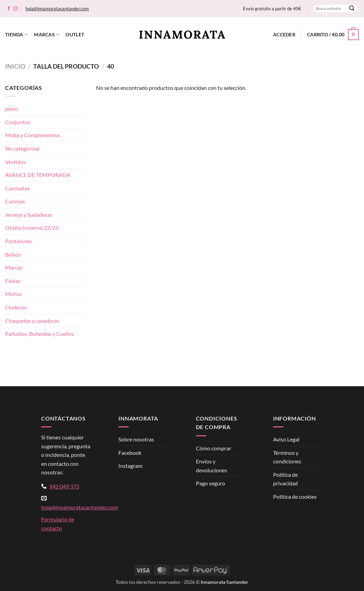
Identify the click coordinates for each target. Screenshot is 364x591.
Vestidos (15, 162)
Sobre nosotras (136, 439)
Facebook (130, 453)
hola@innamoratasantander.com (57, 9)
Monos (14, 294)
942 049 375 (64, 486)
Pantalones (19, 241)
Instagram (130, 466)
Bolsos (13, 254)
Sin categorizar (22, 148)
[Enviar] (352, 9)
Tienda (16, 34)
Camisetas (17, 188)
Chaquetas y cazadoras (32, 321)
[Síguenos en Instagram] (16, 9)
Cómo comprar (214, 448)
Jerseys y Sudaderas (29, 215)
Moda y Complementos (33, 135)
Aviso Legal (286, 439)
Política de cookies (295, 497)
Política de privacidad (285, 479)
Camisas (15, 201)
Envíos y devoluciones (212, 466)
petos (12, 109)
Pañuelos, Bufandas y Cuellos (40, 334)
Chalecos (16, 307)
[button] (284, 35)
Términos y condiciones (287, 457)
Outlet (75, 34)
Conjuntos (18, 122)
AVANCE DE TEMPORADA (38, 175)
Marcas (47, 34)
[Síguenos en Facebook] (9, 9)
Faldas (13, 281)
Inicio (15, 66)
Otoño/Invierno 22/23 (32, 228)
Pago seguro (210, 483)
